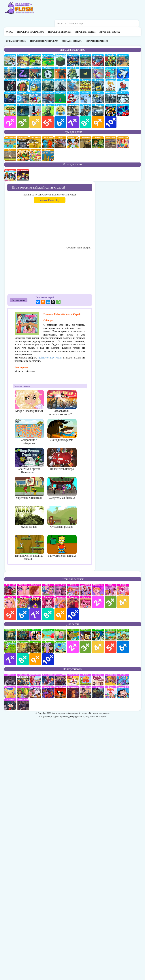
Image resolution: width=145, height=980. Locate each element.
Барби (10, 602)
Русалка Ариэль (35, 680)
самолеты (123, 73)
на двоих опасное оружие (48, 155)
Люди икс (73, 60)
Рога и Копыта (35, 692)
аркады (98, 635)
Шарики (35, 602)
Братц (98, 680)
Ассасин (60, 85)
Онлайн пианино (97, 41)
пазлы (73, 635)
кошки (85, 602)
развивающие (48, 635)
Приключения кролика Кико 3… (29, 548)
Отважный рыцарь (62, 517)
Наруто (23, 97)
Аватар (85, 60)
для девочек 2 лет (98, 602)
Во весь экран (19, 300)
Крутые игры (73, 97)
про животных (123, 635)
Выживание (111, 97)
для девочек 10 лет (73, 614)
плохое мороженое (23, 155)
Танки (73, 85)
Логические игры (23, 647)
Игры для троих (16, 41)
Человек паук (48, 97)
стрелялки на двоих (85, 142)
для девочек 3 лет (111, 602)
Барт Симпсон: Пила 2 (62, 546)
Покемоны (10, 692)
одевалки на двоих (123, 142)
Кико (111, 692)
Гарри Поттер (85, 692)
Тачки (123, 110)
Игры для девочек (60, 32)
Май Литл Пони (48, 590)
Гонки (98, 110)
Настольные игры (10, 635)
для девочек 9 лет (60, 614)
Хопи (123, 680)
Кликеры (10, 110)
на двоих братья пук (73, 142)
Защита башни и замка (85, 85)
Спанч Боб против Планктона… (29, 461)
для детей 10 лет (48, 659)
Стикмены (35, 110)
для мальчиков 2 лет (10, 122)
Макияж (23, 590)
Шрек (23, 692)
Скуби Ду (48, 692)
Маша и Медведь (35, 647)
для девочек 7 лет (35, 614)
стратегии (23, 60)
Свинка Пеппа (60, 635)
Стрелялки (48, 85)
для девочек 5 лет (10, 614)
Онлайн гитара (72, 41)
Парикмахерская (48, 602)
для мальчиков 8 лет (85, 122)
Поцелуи (35, 590)
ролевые (123, 60)
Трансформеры (111, 110)
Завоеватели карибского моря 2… (62, 403)
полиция (10, 97)
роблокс (23, 680)
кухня (73, 590)
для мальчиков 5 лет (48, 122)
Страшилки (23, 110)
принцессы (60, 602)
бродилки (60, 97)
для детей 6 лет (123, 647)
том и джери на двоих (35, 142)
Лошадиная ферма (62, 430)
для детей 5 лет (111, 647)
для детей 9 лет (35, 659)
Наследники (60, 680)
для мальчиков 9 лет (98, 122)
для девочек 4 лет (123, 602)
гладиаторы (73, 110)
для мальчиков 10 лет (111, 122)
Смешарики (60, 647)
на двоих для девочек (10, 142)
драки (10, 73)
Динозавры (98, 73)
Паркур (85, 73)
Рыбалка (35, 85)
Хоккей (85, 97)
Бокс (123, 85)
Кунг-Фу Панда (60, 692)
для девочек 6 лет (23, 614)
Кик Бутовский (73, 680)
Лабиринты (23, 635)
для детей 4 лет (98, 647)
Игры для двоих (110, 32)
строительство (111, 85)
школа (35, 635)
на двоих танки (60, 142)
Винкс (123, 590)
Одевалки (85, 590)
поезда (98, 85)
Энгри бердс (35, 97)
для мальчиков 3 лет (23, 122)
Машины (98, 60)
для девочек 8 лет (48, 614)
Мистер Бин (123, 692)
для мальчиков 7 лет (73, 122)
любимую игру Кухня (50, 358)
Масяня (10, 704)
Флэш (10, 32)
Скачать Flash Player (50, 200)
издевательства (111, 73)
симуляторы (35, 60)
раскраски (111, 635)
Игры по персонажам (44, 41)
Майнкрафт (60, 60)
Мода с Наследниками (29, 401)
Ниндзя (48, 110)
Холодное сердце (60, 590)
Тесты (111, 590)
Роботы (60, 73)
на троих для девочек (10, 175)
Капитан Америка (23, 704)
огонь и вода (48, 142)
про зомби (111, 60)
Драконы (23, 85)
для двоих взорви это (35, 155)
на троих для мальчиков (23, 175)
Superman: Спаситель (29, 488)
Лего (98, 97)
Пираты (85, 110)
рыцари (10, 85)
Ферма (23, 602)
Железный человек (48, 680)
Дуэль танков (29, 517)
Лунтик (48, 647)
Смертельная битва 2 (62, 488)
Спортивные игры (48, 60)
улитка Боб (10, 647)
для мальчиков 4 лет (35, 122)
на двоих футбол (10, 155)
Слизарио (23, 73)
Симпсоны (111, 680)
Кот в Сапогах (73, 692)
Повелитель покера (62, 459)
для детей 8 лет (23, 659)
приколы (60, 110)
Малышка (98, 590)
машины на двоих (111, 142)
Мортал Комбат (35, 73)
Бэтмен (10, 680)
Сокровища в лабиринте (29, 432)
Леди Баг (10, 590)
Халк (98, 692)
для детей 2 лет (73, 647)
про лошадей (73, 602)
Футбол (48, 73)
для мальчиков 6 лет (60, 122)
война (73, 73)
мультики (85, 635)
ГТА (123, 97)
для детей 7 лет (10, 659)
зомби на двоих (98, 142)
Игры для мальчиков (31, 32)
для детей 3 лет (85, 647)
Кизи (85, 680)
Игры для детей (85, 32)
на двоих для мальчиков (23, 142)
